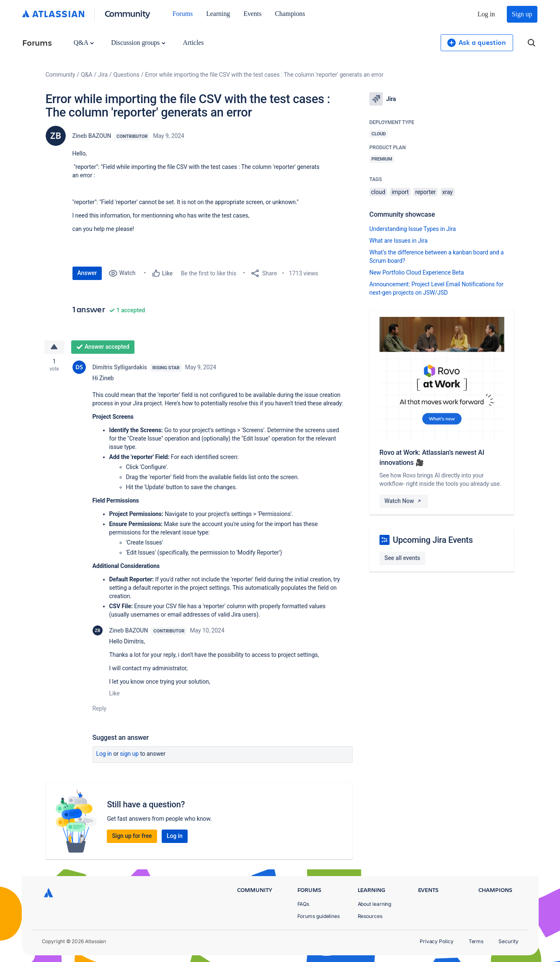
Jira (103, 75)
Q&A (84, 43)
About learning (375, 904)
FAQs (303, 904)
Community (128, 13)
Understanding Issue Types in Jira (413, 229)
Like (115, 693)
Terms (476, 941)
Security (508, 941)
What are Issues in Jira (399, 241)
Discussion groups (138, 43)
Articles (193, 43)
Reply (100, 708)
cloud (378, 192)
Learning (218, 14)
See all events (402, 558)
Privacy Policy (437, 941)
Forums (183, 14)
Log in (486, 14)
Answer (87, 273)
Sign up (522, 14)
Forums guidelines (319, 916)
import (400, 192)
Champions (290, 14)
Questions (126, 75)
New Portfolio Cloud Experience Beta (417, 272)
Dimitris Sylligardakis (120, 367)
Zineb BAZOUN (92, 136)
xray (448, 192)
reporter (425, 192)
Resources (370, 916)
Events (252, 14)
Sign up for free (132, 836)
